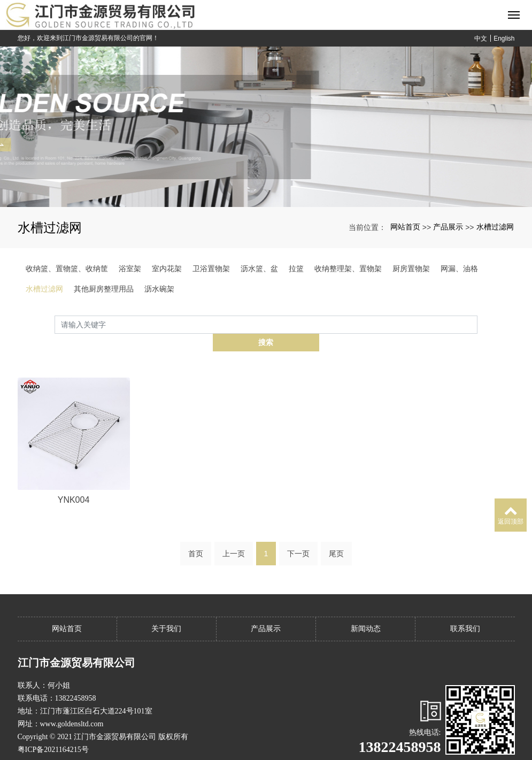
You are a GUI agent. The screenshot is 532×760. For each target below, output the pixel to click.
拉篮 (296, 268)
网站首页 (405, 227)
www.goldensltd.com (72, 706)
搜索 (477, 324)
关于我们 (166, 611)
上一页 (234, 535)
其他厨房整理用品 (104, 289)
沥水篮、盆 (259, 268)
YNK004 (74, 482)
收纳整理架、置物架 (348, 268)
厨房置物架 (411, 268)
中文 (481, 39)
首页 (196, 535)
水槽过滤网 (495, 227)
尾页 (336, 535)
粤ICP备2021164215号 (53, 731)
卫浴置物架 (211, 268)
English (504, 39)
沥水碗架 (159, 289)
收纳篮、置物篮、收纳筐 (67, 268)
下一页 (298, 535)
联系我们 (465, 611)
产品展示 (448, 227)
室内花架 (167, 268)
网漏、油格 (459, 268)
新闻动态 (366, 611)
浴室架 (130, 268)
